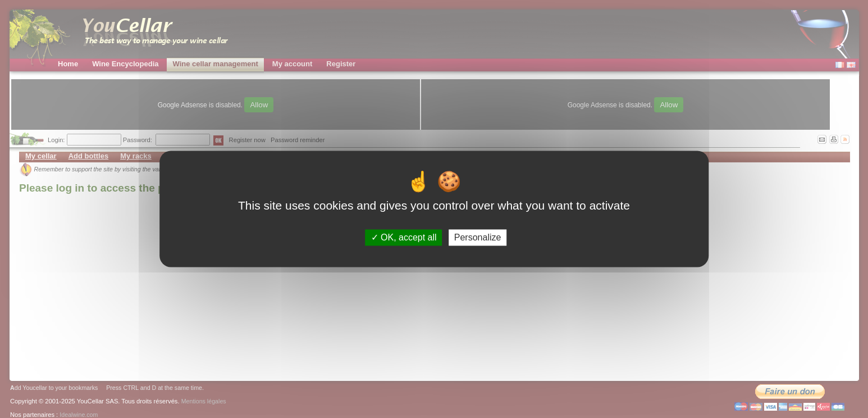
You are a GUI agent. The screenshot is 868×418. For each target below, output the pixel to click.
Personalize (478, 237)
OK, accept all (404, 237)
